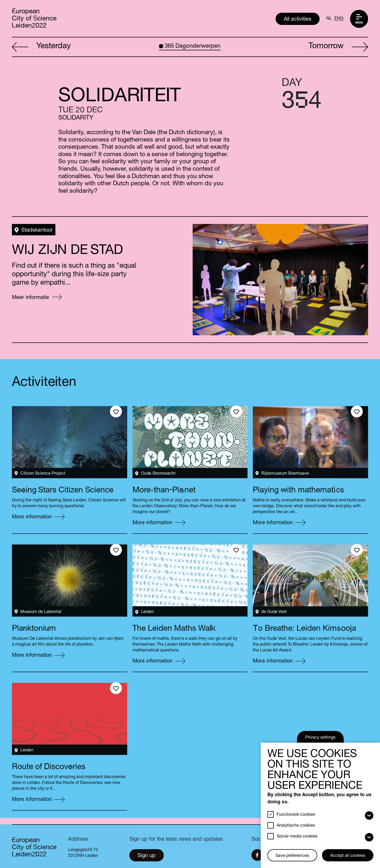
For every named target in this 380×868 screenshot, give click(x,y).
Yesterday (41, 47)
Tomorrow (338, 47)
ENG (339, 19)
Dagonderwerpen (190, 46)
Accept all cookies (348, 856)
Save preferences (292, 856)
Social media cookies (297, 837)
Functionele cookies (296, 815)
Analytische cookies (296, 826)
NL (329, 19)
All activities (298, 20)
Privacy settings (320, 738)
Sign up (147, 856)
